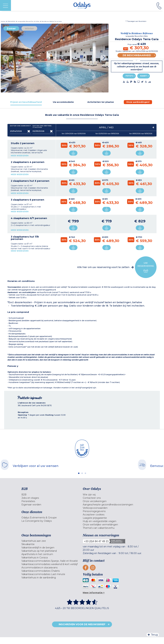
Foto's (129, 76)
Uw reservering (146, 267)
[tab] (26, 102)
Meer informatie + (94, 593)
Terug (153, 635)
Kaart (144, 76)
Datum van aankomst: (20, 126)
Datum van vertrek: (42, 127)
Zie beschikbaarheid (137, 55)
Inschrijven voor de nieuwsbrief (82, 624)
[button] (136, 21)
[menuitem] (51, 495)
